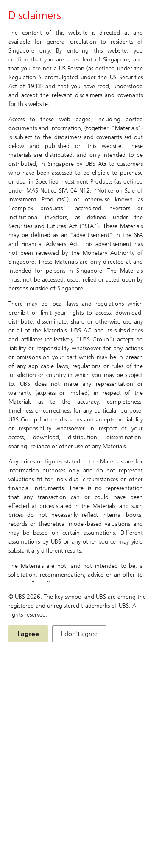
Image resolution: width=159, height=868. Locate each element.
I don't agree (79, 634)
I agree (28, 634)
